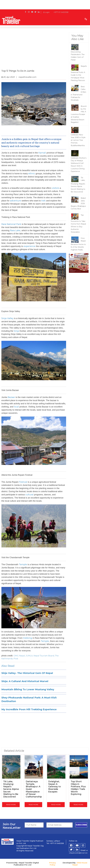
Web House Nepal (80, 864)
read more (11, 805)
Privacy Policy (53, 864)
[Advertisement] (34, 51)
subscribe (81, 825)
